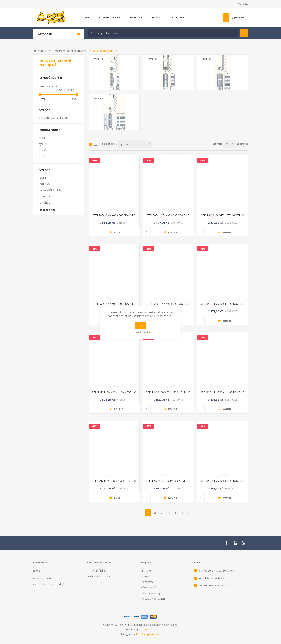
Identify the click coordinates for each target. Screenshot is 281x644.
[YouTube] (235, 543)
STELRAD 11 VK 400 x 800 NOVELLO (114, 304)
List (96, 144)
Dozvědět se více (141, 332)
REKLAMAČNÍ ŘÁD (98, 571)
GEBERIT (45, 178)
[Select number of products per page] (229, 144)
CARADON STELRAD (56, 118)
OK (140, 326)
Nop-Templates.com (148, 634)
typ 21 (153, 59)
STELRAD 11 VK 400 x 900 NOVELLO (168, 304)
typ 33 (99, 99)
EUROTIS (45, 196)
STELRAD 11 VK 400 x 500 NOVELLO (114, 215)
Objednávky (147, 582)
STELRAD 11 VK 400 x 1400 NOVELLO (222, 392)
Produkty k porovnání (153, 599)
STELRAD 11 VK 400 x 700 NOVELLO (222, 215)
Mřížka (90, 144)
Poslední (189, 513)
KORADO (45, 184)
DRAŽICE (45, 203)
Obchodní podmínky (98, 576)
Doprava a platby (43, 578)
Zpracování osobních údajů (49, 584)
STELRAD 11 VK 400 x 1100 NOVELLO (114, 392)
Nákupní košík (149, 587)
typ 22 (207, 59)
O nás (36, 571)
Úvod (35, 51)
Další (183, 513)
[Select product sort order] (135, 144)
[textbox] (163, 33)
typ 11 (99, 59)
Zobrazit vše (47, 210)
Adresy (144, 576)
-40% (94, 160)
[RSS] (244, 543)
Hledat (244, 33)
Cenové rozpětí (51, 78)
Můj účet (243, 4)
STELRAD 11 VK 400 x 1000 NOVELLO (222, 304)
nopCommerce (148, 629)
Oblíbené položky (150, 593)
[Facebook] (227, 543)
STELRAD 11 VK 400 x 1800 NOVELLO (168, 481)
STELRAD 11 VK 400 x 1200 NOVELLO (168, 392)
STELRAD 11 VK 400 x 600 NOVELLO (168, 215)
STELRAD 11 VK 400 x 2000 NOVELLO (222, 481)
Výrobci (45, 110)
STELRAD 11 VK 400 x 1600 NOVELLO (114, 481)
